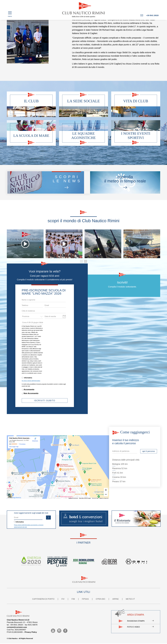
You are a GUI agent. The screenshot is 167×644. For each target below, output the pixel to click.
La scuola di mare (31, 136)
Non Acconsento (31, 393)
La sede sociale (83, 101)
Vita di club (136, 101)
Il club (31, 101)
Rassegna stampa (140, 621)
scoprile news (62, 182)
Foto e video (140, 627)
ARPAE (116, 599)
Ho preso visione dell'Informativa (31, 381)
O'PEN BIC (100, 599)
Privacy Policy (31, 632)
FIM (73, 599)
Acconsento (29, 390)
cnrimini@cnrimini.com (17, 627)
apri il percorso (149, 451)
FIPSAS (85, 599)
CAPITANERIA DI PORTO (43, 599)
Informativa (28, 378)
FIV (63, 599)
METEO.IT (130, 599)
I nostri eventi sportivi (136, 136)
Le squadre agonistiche (84, 136)
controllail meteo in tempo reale (122, 182)
